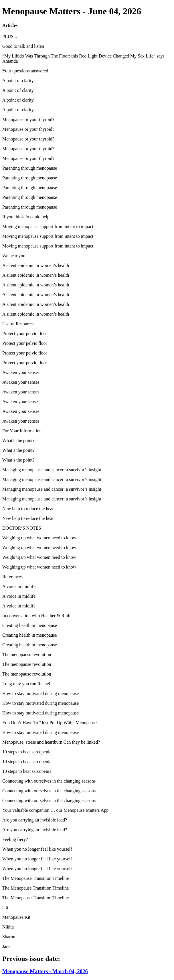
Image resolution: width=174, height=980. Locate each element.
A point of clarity (18, 81)
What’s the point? (18, 440)
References (12, 577)
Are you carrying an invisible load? (35, 820)
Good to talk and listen (23, 46)
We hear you (14, 256)
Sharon (9, 937)
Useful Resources (18, 324)
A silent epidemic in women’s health (36, 265)
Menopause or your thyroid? (28, 119)
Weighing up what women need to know (39, 538)
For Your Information (22, 431)
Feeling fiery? (15, 839)
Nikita (8, 927)
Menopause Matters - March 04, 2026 (45, 971)
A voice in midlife (19, 586)
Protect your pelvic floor (25, 333)
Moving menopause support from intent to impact (48, 226)
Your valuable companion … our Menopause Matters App (55, 810)
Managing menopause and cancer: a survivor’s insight (52, 470)
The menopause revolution (27, 655)
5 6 (5, 907)
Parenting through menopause (30, 168)
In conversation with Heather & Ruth (36, 616)
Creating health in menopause (30, 625)
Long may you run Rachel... (28, 684)
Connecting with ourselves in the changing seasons (49, 781)
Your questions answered (25, 71)
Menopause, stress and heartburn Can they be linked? (51, 742)
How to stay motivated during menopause (40, 693)
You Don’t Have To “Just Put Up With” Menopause (50, 723)
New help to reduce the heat (28, 509)
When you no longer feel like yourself (37, 849)
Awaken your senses (21, 372)
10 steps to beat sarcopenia (27, 752)
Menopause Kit (16, 917)
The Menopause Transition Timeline (35, 878)
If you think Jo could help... (28, 217)
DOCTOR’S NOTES (22, 528)
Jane (6, 946)
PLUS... (10, 36)
